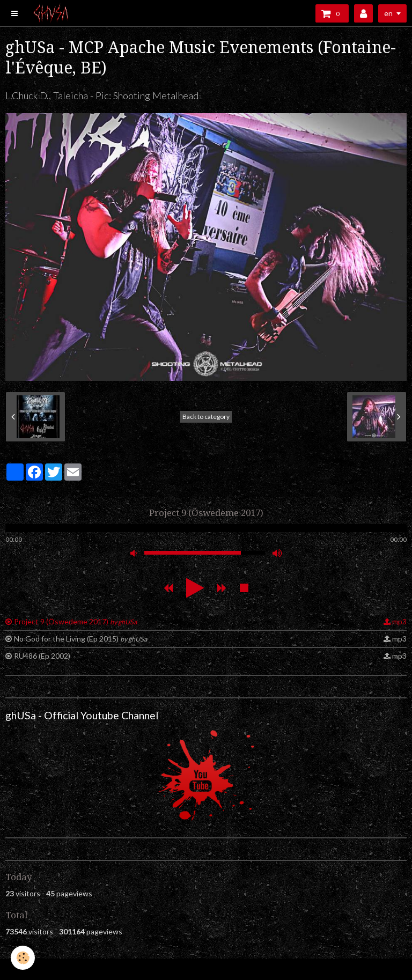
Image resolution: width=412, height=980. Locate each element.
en (388, 13)
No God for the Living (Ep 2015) (80, 639)
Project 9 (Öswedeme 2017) (75, 621)
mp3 (399, 621)
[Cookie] (23, 958)
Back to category (206, 417)
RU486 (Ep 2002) (42, 656)
